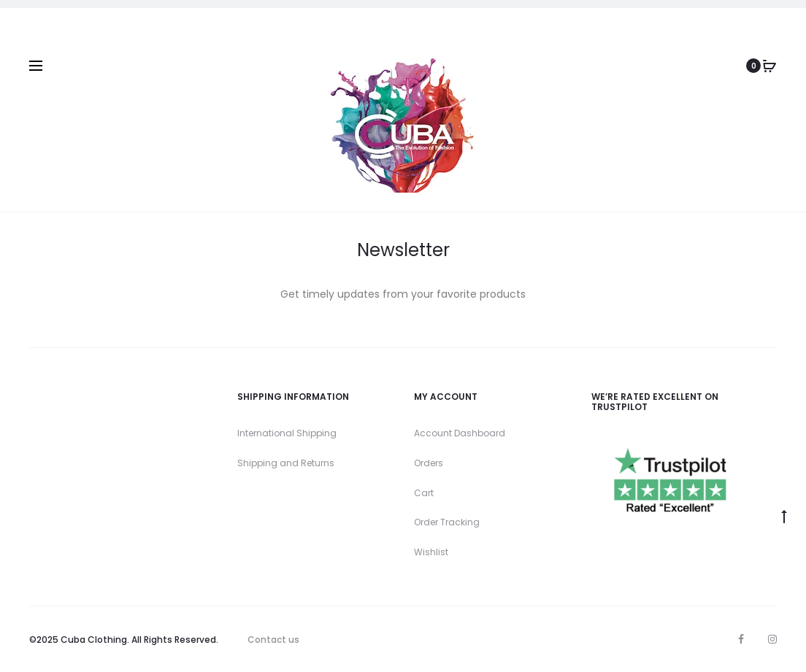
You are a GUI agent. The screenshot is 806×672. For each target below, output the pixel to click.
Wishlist (431, 552)
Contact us (273, 640)
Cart (424, 493)
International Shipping (287, 433)
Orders (429, 463)
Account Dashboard (460, 433)
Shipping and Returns (286, 463)
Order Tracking (447, 522)
